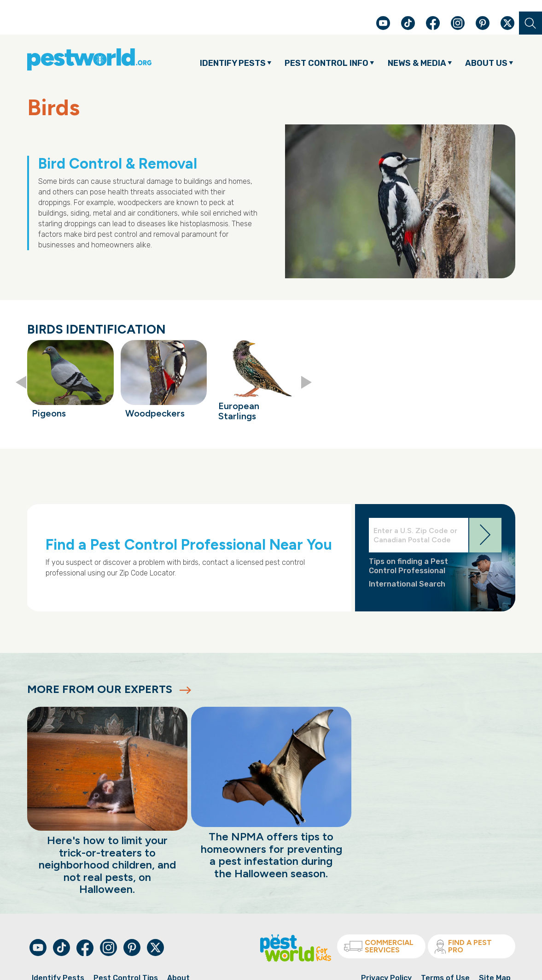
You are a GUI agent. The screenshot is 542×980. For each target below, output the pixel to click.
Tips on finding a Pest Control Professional (408, 566)
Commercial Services (379, 946)
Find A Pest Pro (463, 946)
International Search (407, 584)
